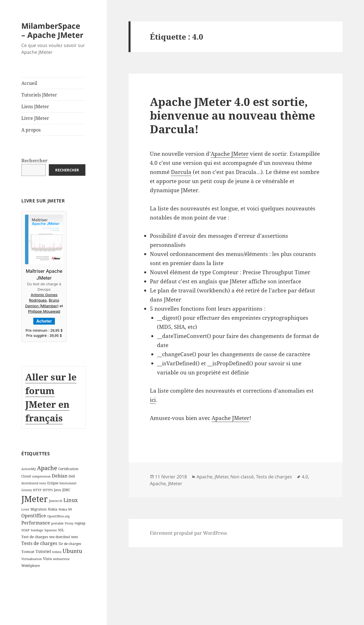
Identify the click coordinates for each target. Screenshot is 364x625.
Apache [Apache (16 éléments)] (47, 468)
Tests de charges (274, 477)
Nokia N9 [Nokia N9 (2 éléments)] (65, 509)
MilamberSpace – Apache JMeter (52, 30)
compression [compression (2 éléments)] (41, 476)
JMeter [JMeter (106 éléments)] (35, 499)
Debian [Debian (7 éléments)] (60, 476)
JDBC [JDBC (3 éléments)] (66, 490)
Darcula (181, 172)
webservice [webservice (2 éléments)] (61, 559)
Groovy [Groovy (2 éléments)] (27, 490)
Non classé (242, 477)
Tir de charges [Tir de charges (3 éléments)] (70, 544)
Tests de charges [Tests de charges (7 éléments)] (39, 543)
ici (153, 400)
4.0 (305, 477)
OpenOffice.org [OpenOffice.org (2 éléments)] (58, 516)
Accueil (29, 83)
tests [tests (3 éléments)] (75, 537)
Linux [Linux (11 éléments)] (71, 500)
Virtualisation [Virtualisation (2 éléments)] (32, 559)
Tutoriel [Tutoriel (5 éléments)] (43, 551)
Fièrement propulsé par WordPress (188, 533)
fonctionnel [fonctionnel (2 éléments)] (68, 483)
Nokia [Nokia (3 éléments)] (53, 509)
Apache (204, 477)
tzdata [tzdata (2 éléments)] (57, 552)
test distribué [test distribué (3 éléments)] (60, 537)
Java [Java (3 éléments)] (58, 490)
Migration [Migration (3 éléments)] (39, 509)
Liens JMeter (35, 106)
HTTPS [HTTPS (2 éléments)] (48, 490)
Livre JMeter (35, 118)
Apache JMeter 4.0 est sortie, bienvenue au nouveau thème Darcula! (232, 115)
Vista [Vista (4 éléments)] (47, 559)
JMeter (221, 477)
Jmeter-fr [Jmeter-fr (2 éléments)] (56, 501)
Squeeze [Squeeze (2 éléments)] (51, 530)
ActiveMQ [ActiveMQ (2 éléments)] (29, 469)
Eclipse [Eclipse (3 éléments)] (53, 483)
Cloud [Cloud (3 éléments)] (26, 476)
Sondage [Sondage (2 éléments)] (37, 530)
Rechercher (34, 161)
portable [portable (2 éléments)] (57, 523)
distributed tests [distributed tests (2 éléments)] (34, 483)
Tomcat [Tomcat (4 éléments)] (28, 552)
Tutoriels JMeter (39, 95)
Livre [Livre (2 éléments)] (25, 509)
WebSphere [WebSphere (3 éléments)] (31, 566)
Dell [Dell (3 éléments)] (72, 476)
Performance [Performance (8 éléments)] (36, 523)
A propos (31, 130)
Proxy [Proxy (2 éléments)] (69, 523)
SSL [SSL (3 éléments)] (61, 530)
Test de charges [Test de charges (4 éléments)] (35, 537)
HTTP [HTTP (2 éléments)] (37, 490)
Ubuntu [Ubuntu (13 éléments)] (72, 551)
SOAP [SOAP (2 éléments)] (25, 530)
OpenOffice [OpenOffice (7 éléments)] (34, 516)
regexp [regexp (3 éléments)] (80, 523)
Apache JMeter (230, 154)
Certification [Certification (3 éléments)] (68, 469)
